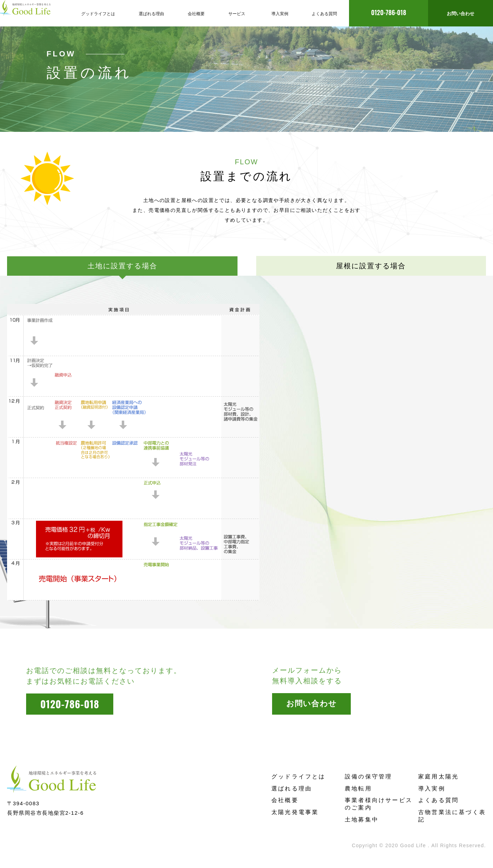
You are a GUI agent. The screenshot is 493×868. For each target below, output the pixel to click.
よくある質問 (438, 800)
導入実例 (432, 788)
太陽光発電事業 (295, 812)
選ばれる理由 (292, 788)
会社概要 (285, 800)
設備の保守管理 (368, 777)
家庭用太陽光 (438, 777)
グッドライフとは (299, 777)
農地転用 (358, 788)
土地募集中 (362, 820)
